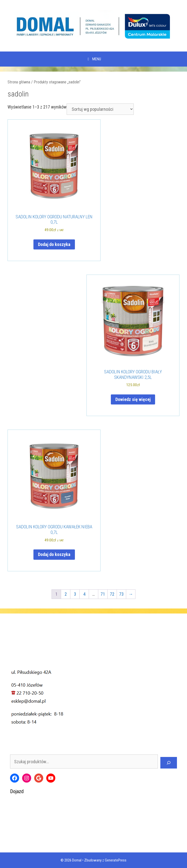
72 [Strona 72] (112, 594)
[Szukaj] (169, 763)
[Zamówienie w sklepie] (100, 109)
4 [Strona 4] (84, 594)
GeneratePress (116, 860)
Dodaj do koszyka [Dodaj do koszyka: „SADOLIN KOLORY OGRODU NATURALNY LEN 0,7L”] (54, 244)
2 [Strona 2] (66, 594)
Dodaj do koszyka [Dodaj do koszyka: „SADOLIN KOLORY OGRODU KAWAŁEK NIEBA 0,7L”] (54, 554)
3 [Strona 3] (75, 594)
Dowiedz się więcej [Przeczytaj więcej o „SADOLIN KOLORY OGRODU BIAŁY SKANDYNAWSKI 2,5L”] (133, 399)
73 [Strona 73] (121, 594)
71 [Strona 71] (103, 594)
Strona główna (19, 82)
